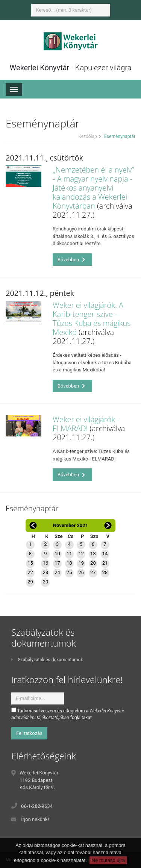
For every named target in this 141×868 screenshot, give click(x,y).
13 (93, 554)
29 (30, 582)
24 (57, 572)
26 (81, 572)
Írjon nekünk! (35, 819)
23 (46, 572)
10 (57, 554)
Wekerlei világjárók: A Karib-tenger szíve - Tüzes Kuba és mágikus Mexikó (92, 319)
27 (93, 572)
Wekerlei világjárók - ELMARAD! (86, 424)
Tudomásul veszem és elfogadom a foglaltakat (68, 714)
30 (46, 582)
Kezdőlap (87, 136)
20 (93, 563)
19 (81, 563)
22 (30, 572)
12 (81, 554)
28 (105, 572)
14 (105, 554)
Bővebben (71, 260)
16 (46, 563)
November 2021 (70, 525)
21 (105, 563)
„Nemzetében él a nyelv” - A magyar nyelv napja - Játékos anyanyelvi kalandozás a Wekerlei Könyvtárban (93, 188)
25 (69, 572)
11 (69, 554)
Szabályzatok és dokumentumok (47, 660)
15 (30, 563)
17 (57, 563)
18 (69, 563)
